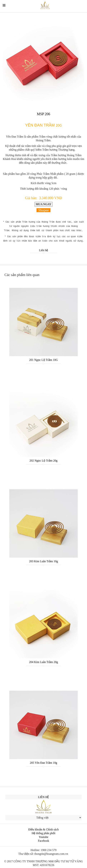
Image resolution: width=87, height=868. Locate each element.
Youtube (43, 837)
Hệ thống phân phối (44, 833)
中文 (72, 7)
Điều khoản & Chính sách (43, 829)
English (62, 7)
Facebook (43, 841)
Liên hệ (43, 250)
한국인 (81, 7)
